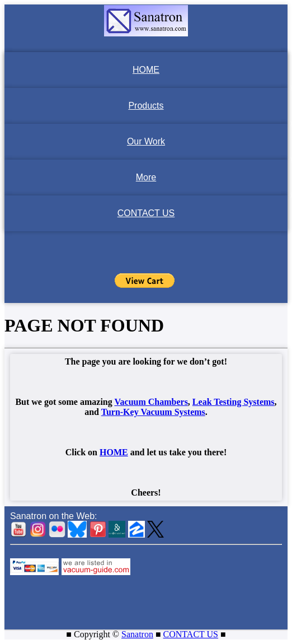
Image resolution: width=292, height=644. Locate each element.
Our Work (146, 141)
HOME (146, 70)
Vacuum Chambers (151, 402)
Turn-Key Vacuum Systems (153, 412)
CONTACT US (146, 213)
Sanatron (137, 634)
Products (146, 106)
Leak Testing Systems (234, 402)
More (146, 177)
